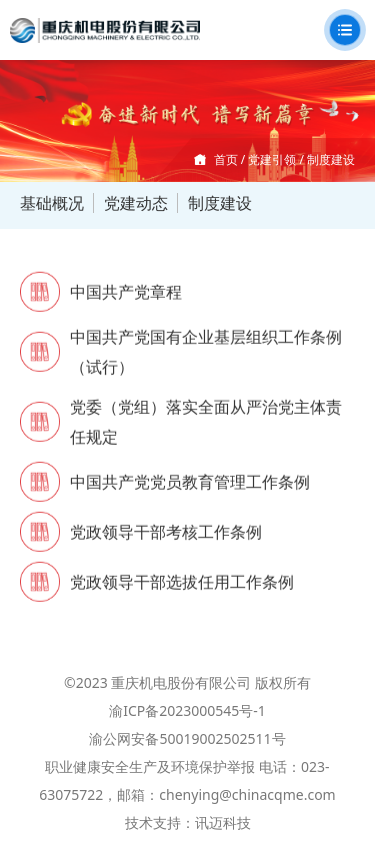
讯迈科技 (223, 822)
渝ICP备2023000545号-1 (187, 710)
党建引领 (272, 159)
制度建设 (220, 203)
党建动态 (136, 203)
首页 (226, 159)
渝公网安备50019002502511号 (187, 738)
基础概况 (52, 203)
